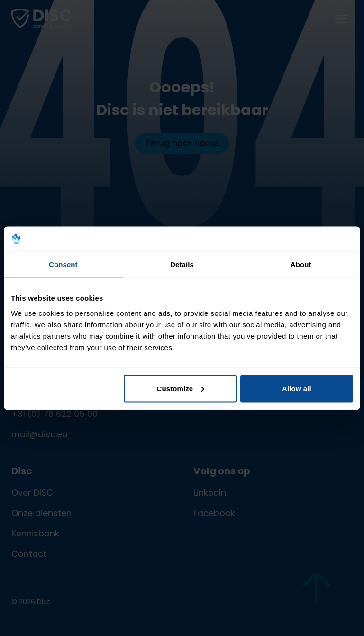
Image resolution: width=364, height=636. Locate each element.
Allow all (297, 388)
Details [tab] (182, 264)
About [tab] (301, 264)
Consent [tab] (63, 264)
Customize (181, 388)
